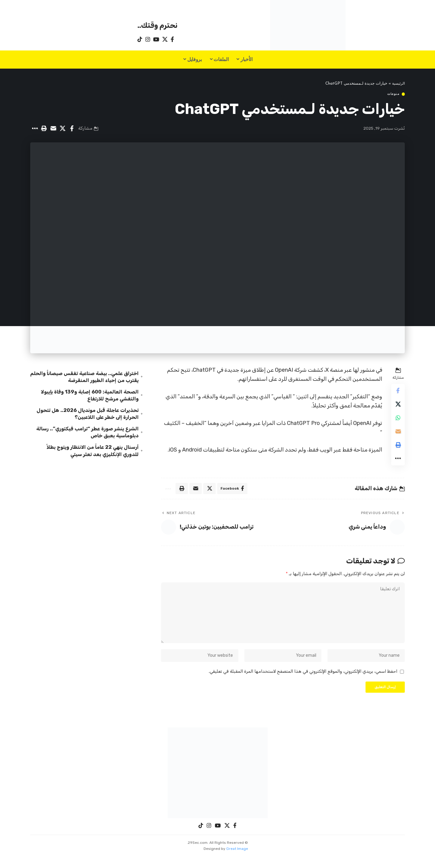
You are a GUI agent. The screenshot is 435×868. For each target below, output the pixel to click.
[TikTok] (140, 39)
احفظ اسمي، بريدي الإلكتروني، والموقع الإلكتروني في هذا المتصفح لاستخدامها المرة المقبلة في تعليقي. (303, 682)
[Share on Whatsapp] (398, 420)
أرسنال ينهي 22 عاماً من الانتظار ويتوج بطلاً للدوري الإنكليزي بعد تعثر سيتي (90, 452)
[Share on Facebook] (72, 129)
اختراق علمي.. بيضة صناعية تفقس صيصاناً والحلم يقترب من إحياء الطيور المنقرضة (89, 373)
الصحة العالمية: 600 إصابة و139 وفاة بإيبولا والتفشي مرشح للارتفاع (86, 393)
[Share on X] (63, 129)
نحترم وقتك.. (157, 25)
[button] (44, 129)
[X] (165, 39)
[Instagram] (148, 39)
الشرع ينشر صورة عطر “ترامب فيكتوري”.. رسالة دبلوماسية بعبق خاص (91, 432)
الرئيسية (398, 84)
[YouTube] (156, 39)
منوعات (393, 94)
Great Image (237, 860)
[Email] (53, 129)
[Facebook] (172, 39)
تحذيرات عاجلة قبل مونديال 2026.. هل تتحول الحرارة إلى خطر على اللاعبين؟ (92, 412)
